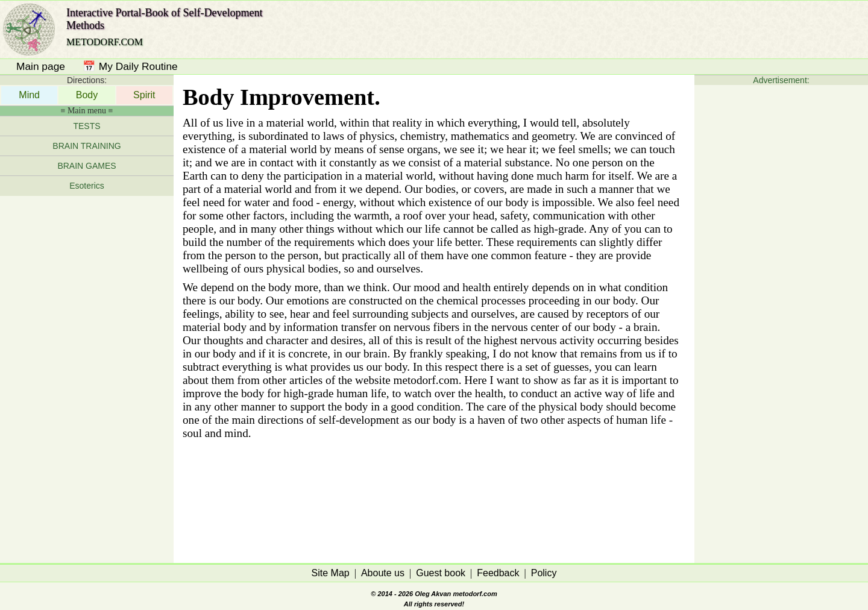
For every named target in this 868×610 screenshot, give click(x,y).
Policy (544, 573)
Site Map (331, 573)
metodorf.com (475, 594)
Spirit (144, 95)
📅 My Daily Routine (130, 66)
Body (87, 95)
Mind (29, 95)
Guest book (441, 573)
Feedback (498, 573)
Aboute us (383, 573)
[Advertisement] (87, 376)
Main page (41, 66)
